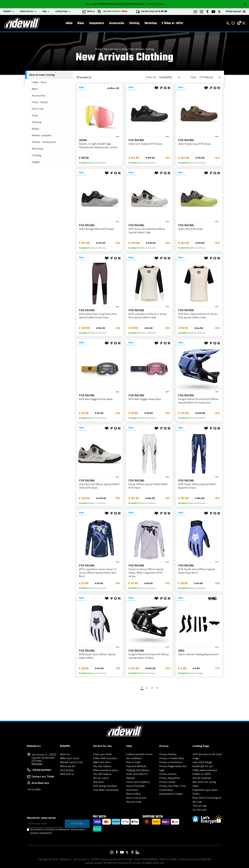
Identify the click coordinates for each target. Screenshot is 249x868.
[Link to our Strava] (127, 852)
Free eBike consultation (106, 790)
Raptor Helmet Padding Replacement (198, 654)
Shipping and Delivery (138, 770)
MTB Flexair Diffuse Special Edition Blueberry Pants (197, 486)
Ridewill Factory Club (71, 762)
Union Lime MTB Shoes (191, 229)
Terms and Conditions (138, 782)
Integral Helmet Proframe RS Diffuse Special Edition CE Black (149, 656)
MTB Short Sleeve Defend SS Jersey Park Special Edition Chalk (198, 316)
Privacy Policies (168, 754)
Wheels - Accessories (44, 142)
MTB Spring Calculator (105, 786)
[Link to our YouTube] (122, 852)
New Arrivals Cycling (116, 49)
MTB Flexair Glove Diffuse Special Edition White (97, 656)
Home (98, 49)
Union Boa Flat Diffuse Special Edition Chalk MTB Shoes (99, 486)
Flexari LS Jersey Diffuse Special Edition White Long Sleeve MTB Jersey (146, 573)
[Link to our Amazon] (132, 852)
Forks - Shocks (40, 102)
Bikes (81, 23)
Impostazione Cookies (171, 794)
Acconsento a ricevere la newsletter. (57, 831)
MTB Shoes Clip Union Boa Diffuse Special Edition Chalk (147, 231)
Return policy (133, 794)
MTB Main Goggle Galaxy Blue (145, 399)
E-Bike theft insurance (105, 758)
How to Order (134, 762)
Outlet (196, 794)
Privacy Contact (168, 774)
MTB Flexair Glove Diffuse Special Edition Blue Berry (196, 571)
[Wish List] (233, 23)
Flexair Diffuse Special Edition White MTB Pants (148, 486)
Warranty (98, 782)
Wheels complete (42, 135)
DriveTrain (38, 109)
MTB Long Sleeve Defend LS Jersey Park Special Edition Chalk (148, 316)
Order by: (151, 77)
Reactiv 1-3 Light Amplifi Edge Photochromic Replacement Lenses (98, 146)
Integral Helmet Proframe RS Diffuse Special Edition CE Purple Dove (198, 401)
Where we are (68, 766)
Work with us (67, 774)
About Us (65, 754)
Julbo (83, 140)
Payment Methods (136, 766)
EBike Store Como (70, 758)
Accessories (117, 23)
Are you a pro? (101, 778)
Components (97, 23)
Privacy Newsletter (170, 778)
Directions (37, 764)
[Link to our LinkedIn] (137, 852)
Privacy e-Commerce (171, 762)
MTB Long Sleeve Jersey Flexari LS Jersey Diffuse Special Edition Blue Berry (98, 573)
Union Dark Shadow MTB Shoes (145, 144)
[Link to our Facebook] (117, 852)
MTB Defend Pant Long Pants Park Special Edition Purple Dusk (98, 316)
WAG (181, 651)
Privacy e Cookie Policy (172, 758)
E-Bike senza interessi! (205, 770)
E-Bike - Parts (39, 82)
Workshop (151, 23)
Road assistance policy (106, 770)
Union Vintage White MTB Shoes (97, 229)
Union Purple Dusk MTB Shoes (195, 144)
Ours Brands (67, 770)
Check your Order (103, 754)
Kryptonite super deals (205, 790)
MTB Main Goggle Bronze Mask (96, 399)
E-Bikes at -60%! (173, 23)
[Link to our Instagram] (112, 852)
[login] (244, 23)
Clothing (134, 23)
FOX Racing (136, 140)
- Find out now (155, 4)
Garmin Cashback (202, 778)
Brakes (36, 129)
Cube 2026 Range (202, 762)
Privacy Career (167, 782)
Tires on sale (200, 806)
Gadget (36, 162)
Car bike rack (199, 810)
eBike (69, 23)
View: (194, 77)
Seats (35, 116)
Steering (37, 122)
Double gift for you (203, 766)
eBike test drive (102, 762)
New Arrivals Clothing (142, 49)
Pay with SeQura (102, 766)
